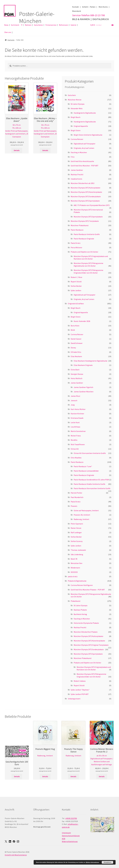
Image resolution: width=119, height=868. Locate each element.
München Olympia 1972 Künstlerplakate (86, 192)
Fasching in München (79, 152)
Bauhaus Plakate (80, 610)
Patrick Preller (76, 493)
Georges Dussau (77, 374)
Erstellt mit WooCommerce (16, 855)
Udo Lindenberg (77, 554)
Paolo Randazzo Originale (84, 239)
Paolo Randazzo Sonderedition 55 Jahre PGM (91, 480)
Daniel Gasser (76, 339)
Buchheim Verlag (80, 614)
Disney (73, 348)
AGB (64, 839)
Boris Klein (75, 326)
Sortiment (15, 25)
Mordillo (74, 440)
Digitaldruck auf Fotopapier (85, 144)
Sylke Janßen (76, 290)
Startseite (11, 40)
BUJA (73, 330)
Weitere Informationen (92, 862)
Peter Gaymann (77, 524)
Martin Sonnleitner (78, 431)
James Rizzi (75, 396)
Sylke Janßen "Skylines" (80, 690)
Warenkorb (77, 11)
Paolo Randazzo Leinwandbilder (86, 471)
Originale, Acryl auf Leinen (84, 148)
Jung (73, 405)
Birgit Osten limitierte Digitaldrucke (88, 135)
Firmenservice (51, 25)
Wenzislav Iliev (76, 563)
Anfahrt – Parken (89, 7)
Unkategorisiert (74, 699)
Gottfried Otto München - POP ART (85, 166)
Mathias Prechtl (77, 174)
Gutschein (72, 95)
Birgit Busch (76, 117)
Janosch (74, 400)
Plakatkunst (76, 601)
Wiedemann (75, 568)
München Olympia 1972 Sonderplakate (86, 196)
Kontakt (76, 7)
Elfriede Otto (76, 352)
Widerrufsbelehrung (70, 841)
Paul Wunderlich (77, 497)
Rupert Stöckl (76, 282)
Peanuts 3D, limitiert (82, 515)
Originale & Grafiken (76, 304)
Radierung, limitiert (81, 519)
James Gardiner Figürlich (83, 387)
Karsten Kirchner (77, 414)
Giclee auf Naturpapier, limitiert (86, 510)
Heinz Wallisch (76, 378)
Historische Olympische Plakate (86, 623)
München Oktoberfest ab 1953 (82, 183)
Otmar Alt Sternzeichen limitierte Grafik (90, 453)
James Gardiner (77, 170)
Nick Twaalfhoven (78, 444)
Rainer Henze (76, 528)
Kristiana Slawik (77, 418)
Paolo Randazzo (77, 230)
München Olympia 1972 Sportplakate (85, 201)
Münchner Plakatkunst (80, 225)
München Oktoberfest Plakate (86, 632)
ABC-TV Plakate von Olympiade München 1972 (92, 205)
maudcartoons (76, 179)
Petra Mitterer (76, 247)
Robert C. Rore (76, 277)
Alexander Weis (77, 108)
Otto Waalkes (76, 458)
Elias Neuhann (76, 356)
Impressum (66, 833)
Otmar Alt (75, 449)
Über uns (8, 32)
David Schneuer (77, 343)
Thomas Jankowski (78, 550)
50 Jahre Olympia (78, 104)
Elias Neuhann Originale (83, 365)
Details (17, 150)
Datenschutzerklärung (71, 836)
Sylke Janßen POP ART (80, 694)
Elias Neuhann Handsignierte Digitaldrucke (91, 361)
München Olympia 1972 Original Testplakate (91, 645)
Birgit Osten (76, 130)
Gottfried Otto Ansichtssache (82, 161)
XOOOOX (74, 572)
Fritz (73, 157)
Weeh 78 (74, 559)
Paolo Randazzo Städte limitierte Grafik (89, 484)
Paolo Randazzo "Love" (83, 466)
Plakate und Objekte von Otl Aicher (84, 252)
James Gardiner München (84, 392)
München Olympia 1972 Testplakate (85, 221)
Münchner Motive (75, 100)
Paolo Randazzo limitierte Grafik (87, 234)
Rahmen (28, 25)
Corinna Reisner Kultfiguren (82, 585)
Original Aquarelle (81, 126)
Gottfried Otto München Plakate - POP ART (88, 590)
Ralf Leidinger (76, 532)
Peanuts (74, 506)
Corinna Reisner (77, 139)
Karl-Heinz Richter (78, 409)
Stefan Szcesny (77, 541)
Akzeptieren (107, 862)
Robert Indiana (80, 681)
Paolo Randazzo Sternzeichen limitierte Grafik (92, 488)
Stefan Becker (76, 286)
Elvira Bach (75, 370)
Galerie (73, 25)
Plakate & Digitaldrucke (77, 581)
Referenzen (64, 25)
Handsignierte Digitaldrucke (85, 113)
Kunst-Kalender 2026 (82, 321)
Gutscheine (38, 25)
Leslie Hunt (75, 422)
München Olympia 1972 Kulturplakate (85, 188)
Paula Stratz (76, 243)
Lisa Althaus (75, 427)
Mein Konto (103, 7)
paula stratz (73, 576)
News (6, 25)
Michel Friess (76, 436)
